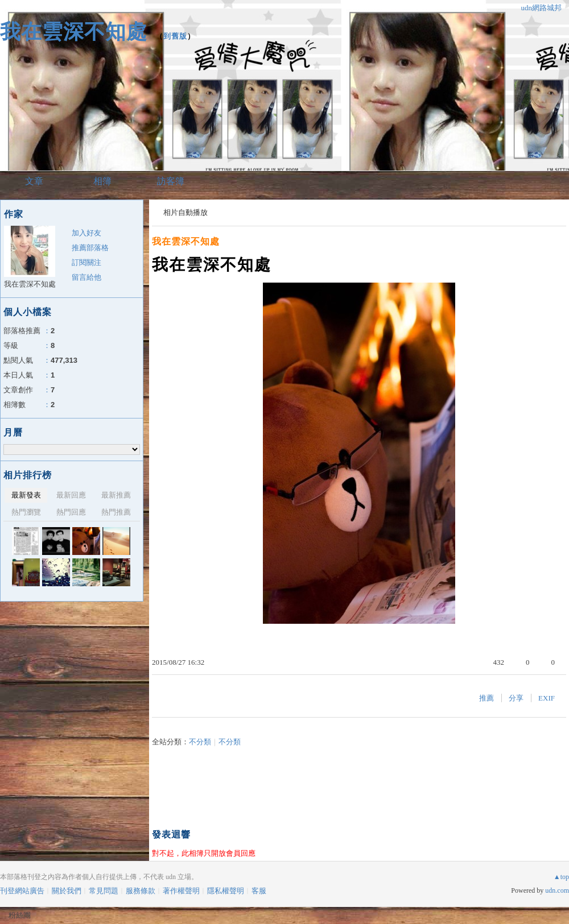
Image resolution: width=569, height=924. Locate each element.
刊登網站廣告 (22, 891)
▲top (561, 877)
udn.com (557, 890)
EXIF (547, 698)
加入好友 (86, 233)
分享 (516, 698)
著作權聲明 (181, 891)
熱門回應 (71, 512)
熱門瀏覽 (26, 512)
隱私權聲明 (226, 891)
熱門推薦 (116, 512)
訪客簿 (171, 181)
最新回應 (71, 495)
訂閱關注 (86, 262)
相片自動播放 (185, 212)
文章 (34, 181)
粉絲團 (20, 915)
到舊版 (175, 36)
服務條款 (141, 891)
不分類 (200, 742)
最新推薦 (116, 495)
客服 (259, 891)
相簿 (102, 181)
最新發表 (26, 495)
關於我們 (67, 891)
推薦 (486, 698)
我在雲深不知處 (74, 32)
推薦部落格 (90, 248)
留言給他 (86, 277)
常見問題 (104, 891)
